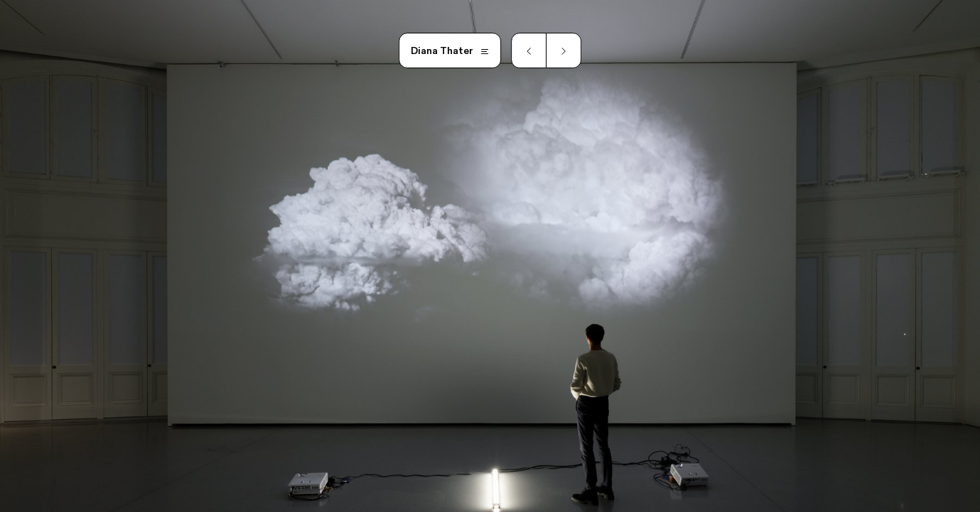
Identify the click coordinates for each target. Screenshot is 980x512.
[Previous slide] (529, 50)
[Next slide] (564, 50)
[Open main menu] (450, 50)
